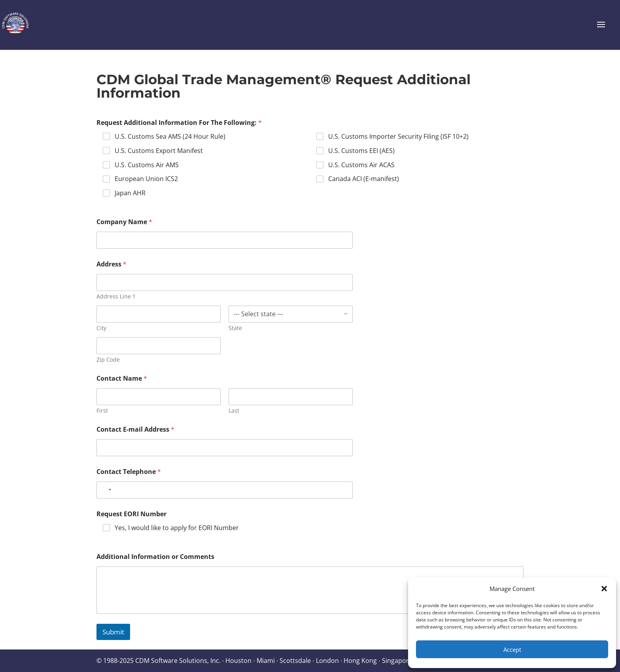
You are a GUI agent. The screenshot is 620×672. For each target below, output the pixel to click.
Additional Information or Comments (155, 557)
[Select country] (105, 490)
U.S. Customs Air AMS (147, 165)
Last (234, 411)
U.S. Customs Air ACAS (361, 165)
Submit (113, 632)
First (102, 411)
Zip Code (108, 360)
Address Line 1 (116, 296)
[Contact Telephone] (225, 490)
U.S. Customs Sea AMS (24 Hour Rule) (170, 137)
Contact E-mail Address (135, 429)
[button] (604, 589)
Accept (512, 649)
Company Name (124, 222)
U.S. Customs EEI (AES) (361, 151)
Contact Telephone (129, 472)
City (101, 328)
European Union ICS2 (146, 179)
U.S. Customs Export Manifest (159, 151)
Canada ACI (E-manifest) (364, 179)
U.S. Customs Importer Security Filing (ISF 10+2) (398, 137)
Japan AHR (130, 193)
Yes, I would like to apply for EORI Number (177, 528)
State (235, 328)
